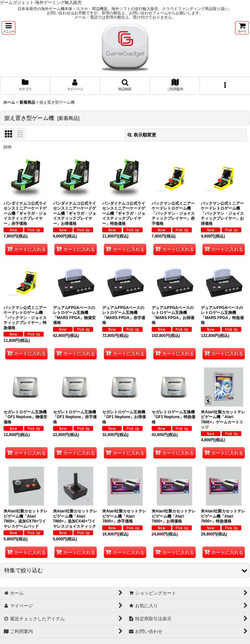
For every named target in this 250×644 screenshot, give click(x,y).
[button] (8, 28)
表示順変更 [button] (142, 135)
